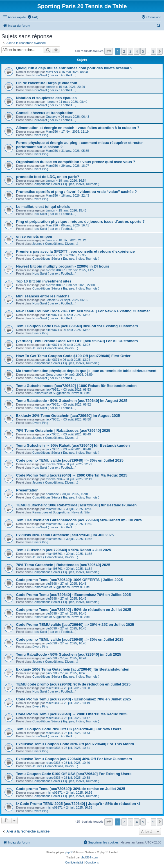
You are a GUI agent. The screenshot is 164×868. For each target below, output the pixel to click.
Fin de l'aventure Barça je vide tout (47, 83)
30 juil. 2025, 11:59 (79, 524)
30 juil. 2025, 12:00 (79, 509)
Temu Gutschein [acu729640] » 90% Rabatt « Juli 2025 (64, 550)
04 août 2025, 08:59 (79, 375)
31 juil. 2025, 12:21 (79, 464)
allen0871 (53, 315)
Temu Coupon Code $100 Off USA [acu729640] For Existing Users (74, 774)
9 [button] (153, 51)
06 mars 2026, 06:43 (75, 117)
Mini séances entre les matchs (43, 296)
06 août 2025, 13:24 (77, 360)
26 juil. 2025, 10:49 (77, 703)
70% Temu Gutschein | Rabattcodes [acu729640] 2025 (63, 430)
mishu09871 (54, 793)
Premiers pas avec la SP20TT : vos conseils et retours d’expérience (75, 251)
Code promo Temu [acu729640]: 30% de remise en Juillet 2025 (71, 789)
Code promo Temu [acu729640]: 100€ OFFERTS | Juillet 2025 (69, 580)
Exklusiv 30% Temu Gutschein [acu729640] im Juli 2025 (65, 535)
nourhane (52, 494)
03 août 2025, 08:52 (77, 404)
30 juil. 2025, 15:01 (76, 494)
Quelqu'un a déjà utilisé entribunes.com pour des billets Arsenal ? (74, 68)
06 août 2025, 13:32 (77, 330)
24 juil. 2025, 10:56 (79, 793)
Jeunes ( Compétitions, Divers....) (55, 244)
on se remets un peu (34, 236)
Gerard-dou (54, 375)
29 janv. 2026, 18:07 (75, 166)
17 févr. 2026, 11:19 (75, 132)
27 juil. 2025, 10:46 (73, 598)
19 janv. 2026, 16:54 (72, 181)
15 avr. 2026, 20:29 (72, 87)
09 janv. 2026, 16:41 (75, 225)
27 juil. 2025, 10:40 (73, 673)
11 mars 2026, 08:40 (73, 102)
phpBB (69, 852)
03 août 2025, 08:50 (77, 419)
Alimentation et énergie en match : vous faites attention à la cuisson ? (78, 128)
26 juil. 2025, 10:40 (77, 763)
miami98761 (54, 509)
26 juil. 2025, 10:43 (77, 733)
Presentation (27, 490)
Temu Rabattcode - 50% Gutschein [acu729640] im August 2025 (72, 401)
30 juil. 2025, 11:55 (79, 554)
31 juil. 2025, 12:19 (79, 479)
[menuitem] (33, 17)
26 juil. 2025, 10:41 (77, 748)
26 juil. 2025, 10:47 (77, 718)
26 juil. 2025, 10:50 (77, 688)
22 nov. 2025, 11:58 (82, 270)
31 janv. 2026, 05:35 (75, 151)
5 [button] (143, 51)
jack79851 (53, 390)
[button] (109, 51)
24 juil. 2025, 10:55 (79, 807)
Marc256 (52, 132)
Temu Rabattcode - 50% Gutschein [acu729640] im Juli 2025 (69, 654)
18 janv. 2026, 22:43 (75, 195)
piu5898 (51, 584)
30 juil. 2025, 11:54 (79, 569)
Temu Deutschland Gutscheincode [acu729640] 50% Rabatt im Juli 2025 (79, 520)
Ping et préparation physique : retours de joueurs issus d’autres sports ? (80, 222)
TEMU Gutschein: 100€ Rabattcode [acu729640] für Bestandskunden (76, 505)
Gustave (52, 117)
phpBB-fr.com (89, 857)
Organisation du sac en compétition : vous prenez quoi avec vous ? (76, 162)
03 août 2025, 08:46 (77, 449)
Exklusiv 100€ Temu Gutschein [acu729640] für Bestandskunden (73, 669)
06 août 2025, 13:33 (77, 315)
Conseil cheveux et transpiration (45, 113)
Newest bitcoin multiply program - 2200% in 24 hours (63, 266)
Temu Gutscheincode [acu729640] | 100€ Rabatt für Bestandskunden (76, 386)
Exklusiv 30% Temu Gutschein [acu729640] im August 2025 (68, 416)
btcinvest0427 (55, 270)
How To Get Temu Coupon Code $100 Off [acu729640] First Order (73, 356)
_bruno (51, 102)
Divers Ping (40, 135)
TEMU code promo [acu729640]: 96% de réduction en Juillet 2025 (73, 684)
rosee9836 (53, 688)
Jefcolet (51, 300)
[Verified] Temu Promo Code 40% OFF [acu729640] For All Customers (77, 341)
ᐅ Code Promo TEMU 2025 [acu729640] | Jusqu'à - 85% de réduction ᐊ (78, 804)
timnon (50, 87)
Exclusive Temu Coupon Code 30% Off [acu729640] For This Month (75, 744)
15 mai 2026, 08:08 (75, 72)
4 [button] (137, 51)
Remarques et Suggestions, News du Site (61, 393)
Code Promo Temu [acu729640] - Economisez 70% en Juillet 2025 (73, 595)
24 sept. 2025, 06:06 (74, 300)
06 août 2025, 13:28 (77, 345)
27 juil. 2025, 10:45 (73, 613)
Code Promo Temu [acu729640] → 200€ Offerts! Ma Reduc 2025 (72, 475)
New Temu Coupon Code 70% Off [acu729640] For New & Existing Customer (83, 311)
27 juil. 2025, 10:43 (73, 628)
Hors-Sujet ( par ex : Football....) (54, 75)
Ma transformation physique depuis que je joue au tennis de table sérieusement (86, 371)
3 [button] (130, 51)
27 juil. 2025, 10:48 (73, 584)
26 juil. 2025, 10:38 (77, 778)
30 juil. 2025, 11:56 (79, 539)
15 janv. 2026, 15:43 (72, 210)
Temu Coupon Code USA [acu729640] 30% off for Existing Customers (77, 326)
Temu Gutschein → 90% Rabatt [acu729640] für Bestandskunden (73, 445)
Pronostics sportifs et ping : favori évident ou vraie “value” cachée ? (76, 192)
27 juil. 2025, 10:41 (73, 658)
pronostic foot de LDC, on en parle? (48, 177)
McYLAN (52, 72)
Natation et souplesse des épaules (46, 98)
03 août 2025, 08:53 (77, 390)
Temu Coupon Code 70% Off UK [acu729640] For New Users (69, 729)
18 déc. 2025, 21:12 (72, 240)
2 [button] (124, 51)
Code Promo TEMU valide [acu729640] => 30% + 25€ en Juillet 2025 (75, 625)
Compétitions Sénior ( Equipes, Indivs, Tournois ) (66, 184)
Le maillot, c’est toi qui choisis (43, 207)
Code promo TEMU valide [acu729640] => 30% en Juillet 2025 (70, 460)
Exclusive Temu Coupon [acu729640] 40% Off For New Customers (74, 759)
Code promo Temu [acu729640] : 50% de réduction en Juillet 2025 (74, 610)
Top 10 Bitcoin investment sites (44, 281)
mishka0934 (54, 464)
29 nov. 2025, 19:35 (72, 255)
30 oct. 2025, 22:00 (82, 285)
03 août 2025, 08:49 (77, 434)
